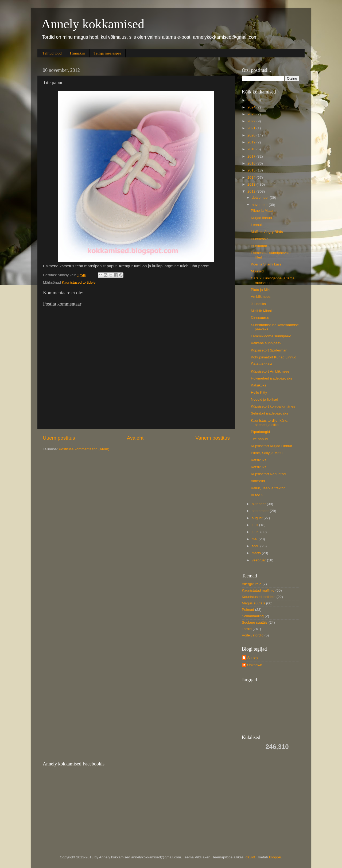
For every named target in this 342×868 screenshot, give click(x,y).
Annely (253, 657)
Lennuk (257, 225)
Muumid (257, 271)
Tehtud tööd (52, 53)
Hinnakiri (78, 53)
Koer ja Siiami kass (266, 264)
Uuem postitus (59, 438)
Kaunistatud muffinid (258, 590)
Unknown (255, 665)
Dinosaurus (260, 318)
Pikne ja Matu (262, 211)
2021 (252, 128)
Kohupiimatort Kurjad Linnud (274, 357)
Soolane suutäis (255, 622)
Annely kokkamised (93, 24)
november (260, 205)
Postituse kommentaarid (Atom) (84, 449)
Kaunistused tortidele (79, 282)
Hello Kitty (259, 392)
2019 (252, 142)
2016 (252, 163)
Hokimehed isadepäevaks (272, 378)
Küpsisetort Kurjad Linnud (272, 446)
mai (255, 539)
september (261, 511)
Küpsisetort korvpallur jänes (273, 406)
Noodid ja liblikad (265, 399)
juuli (255, 525)
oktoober (259, 504)
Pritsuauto (259, 246)
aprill (256, 546)
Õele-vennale (262, 364)
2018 (252, 149)
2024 (252, 107)
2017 (252, 156)
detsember (261, 198)
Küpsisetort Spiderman (269, 350)
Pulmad (248, 610)
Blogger (275, 857)
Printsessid (260, 239)
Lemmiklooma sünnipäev (271, 336)
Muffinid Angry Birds (267, 232)
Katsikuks (259, 385)
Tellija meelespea (107, 53)
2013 (252, 184)
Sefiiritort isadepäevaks (270, 413)
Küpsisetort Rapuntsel (269, 474)
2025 (252, 100)
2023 (252, 114)
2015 (252, 170)
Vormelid (258, 481)
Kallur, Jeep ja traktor (268, 488)
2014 (252, 177)
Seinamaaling (253, 616)
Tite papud (259, 439)
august (258, 518)
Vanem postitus (213, 438)
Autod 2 (257, 495)
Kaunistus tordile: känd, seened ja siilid (270, 423)
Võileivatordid (253, 635)
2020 (252, 135)
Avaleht (135, 438)
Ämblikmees (261, 297)
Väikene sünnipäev (266, 343)
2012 (252, 191)
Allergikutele (252, 584)
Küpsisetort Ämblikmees (270, 371)
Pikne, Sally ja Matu (267, 453)
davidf (250, 857)
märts (257, 553)
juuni (256, 532)
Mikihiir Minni (261, 311)
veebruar (259, 560)
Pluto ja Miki (261, 290)
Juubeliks (258, 304)
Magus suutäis (253, 603)
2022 (252, 121)
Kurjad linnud (261, 218)
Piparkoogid (260, 432)
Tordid (247, 629)
